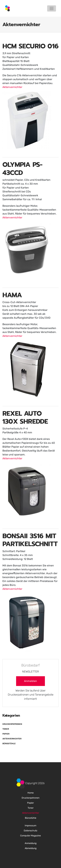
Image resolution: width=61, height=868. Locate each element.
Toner (6, 729)
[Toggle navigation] (52, 8)
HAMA (12, 295)
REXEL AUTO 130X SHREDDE (25, 417)
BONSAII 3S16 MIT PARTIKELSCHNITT (30, 540)
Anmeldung (31, 843)
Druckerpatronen (12, 724)
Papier (6, 734)
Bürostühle (9, 744)
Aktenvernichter (12, 87)
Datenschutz (30, 831)
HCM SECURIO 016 (30, 46)
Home (31, 793)
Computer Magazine (30, 836)
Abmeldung (31, 848)
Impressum (30, 826)
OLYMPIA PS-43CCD (22, 169)
